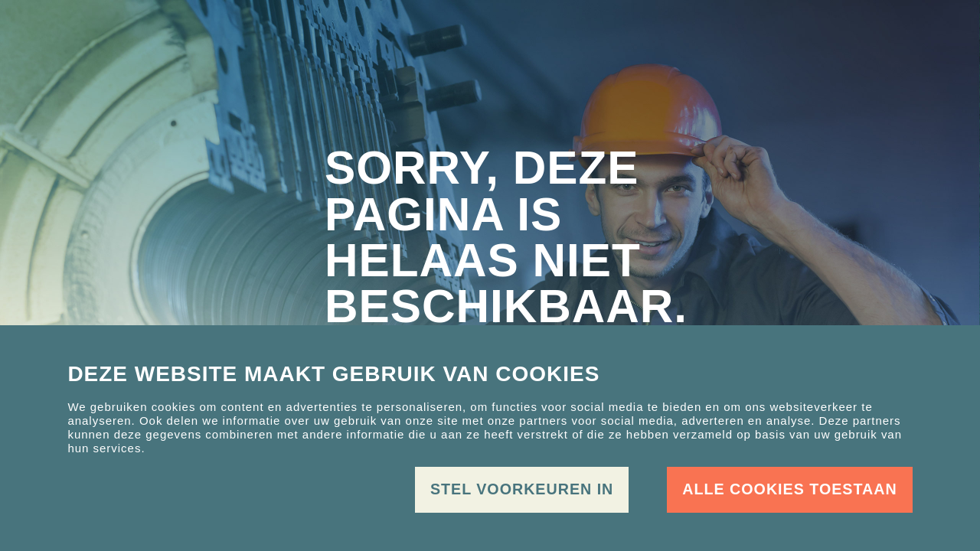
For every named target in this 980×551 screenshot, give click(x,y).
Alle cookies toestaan (789, 489)
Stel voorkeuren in (522, 489)
